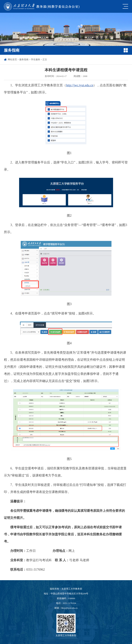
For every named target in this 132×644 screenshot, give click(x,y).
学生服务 (36, 60)
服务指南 (24, 60)
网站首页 (12, 60)
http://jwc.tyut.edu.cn (80, 85)
